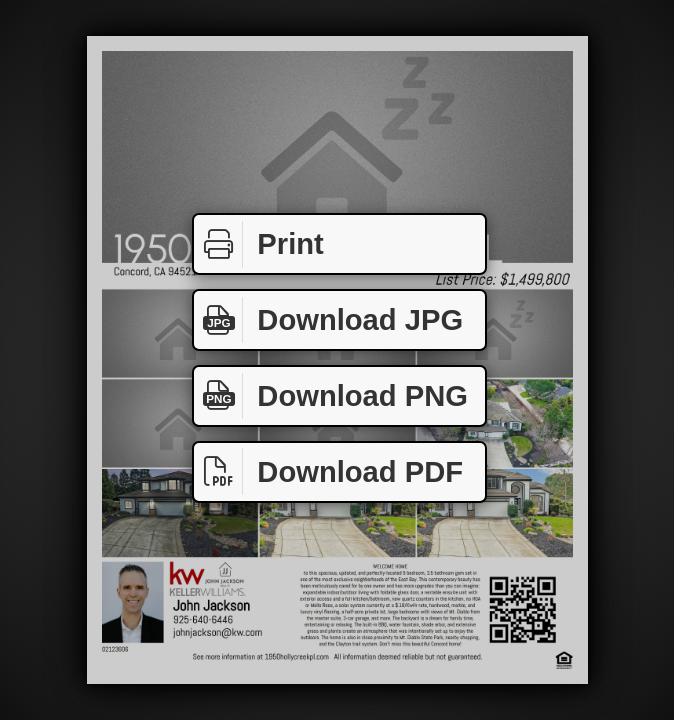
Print (259, 244)
